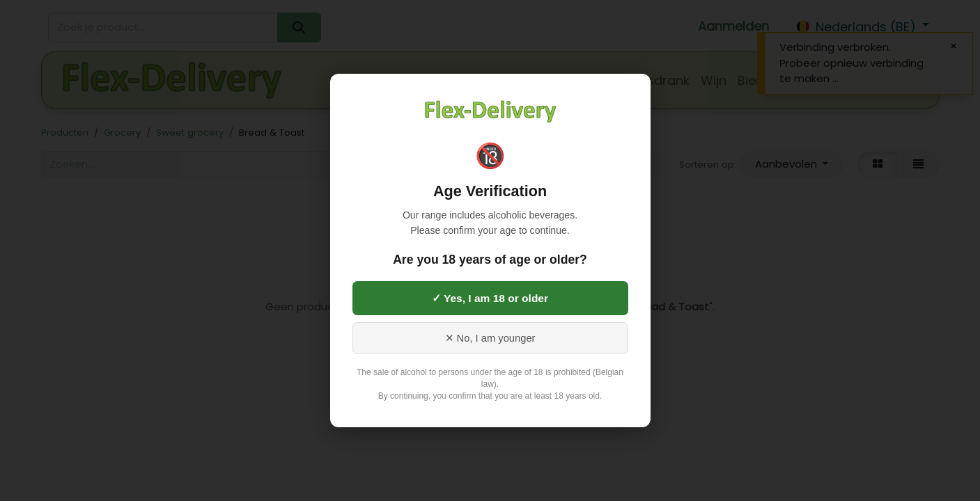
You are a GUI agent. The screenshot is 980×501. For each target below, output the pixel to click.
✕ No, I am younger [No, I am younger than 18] (490, 338)
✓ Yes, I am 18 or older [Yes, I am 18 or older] (490, 298)
